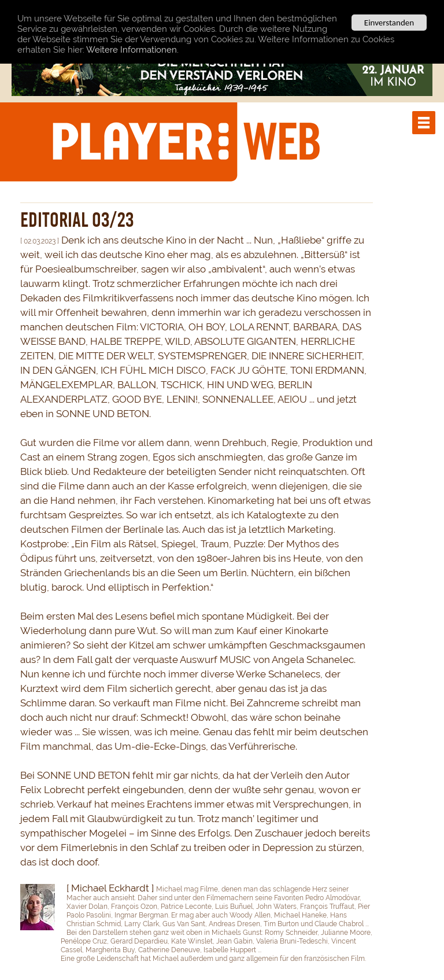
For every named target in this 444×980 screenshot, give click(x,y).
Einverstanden (389, 23)
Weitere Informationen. (132, 49)
